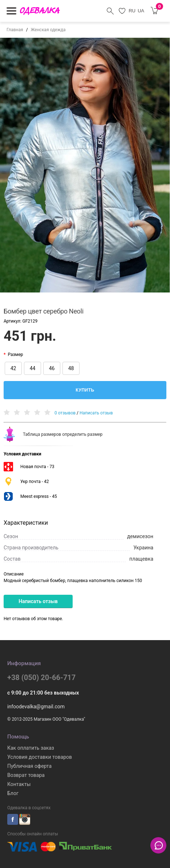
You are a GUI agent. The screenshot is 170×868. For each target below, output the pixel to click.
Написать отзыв (96, 413)
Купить (85, 390)
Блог (13, 793)
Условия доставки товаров (40, 757)
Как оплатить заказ (31, 748)
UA (141, 11)
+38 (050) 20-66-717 (41, 677)
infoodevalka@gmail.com (36, 707)
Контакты (19, 784)
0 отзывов (65, 413)
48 (71, 368)
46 (52, 368)
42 (13, 368)
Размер (15, 355)
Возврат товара (26, 775)
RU (132, 11)
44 (33, 368)
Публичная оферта (29, 766)
